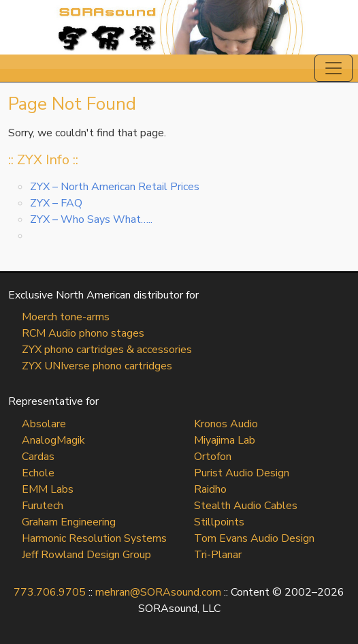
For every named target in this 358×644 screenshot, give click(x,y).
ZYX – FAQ (56, 203)
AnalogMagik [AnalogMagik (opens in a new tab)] (53, 440)
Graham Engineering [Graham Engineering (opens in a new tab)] (69, 522)
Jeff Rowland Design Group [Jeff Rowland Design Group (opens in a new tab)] (86, 555)
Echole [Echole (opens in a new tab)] (38, 473)
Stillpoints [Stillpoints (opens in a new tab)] (219, 522)
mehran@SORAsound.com (158, 592)
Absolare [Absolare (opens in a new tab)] (44, 424)
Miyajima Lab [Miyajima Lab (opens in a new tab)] (225, 440)
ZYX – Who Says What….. (91, 219)
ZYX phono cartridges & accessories (107, 350)
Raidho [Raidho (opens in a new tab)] (210, 489)
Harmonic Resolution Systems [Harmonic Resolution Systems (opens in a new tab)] (94, 538)
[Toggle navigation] (333, 68)
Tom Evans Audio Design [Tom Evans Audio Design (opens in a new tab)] (254, 538)
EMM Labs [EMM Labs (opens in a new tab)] (48, 489)
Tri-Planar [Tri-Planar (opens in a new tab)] (218, 555)
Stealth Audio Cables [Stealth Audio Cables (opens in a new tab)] (246, 506)
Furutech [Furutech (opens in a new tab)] (43, 506)
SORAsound (179, 27)
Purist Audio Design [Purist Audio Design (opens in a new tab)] (242, 473)
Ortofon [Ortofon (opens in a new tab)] (213, 457)
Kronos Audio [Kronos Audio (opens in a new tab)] (226, 424)
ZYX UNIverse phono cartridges (97, 366)
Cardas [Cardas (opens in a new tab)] (38, 457)
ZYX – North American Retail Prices (115, 187)
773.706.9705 (50, 592)
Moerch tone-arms (66, 317)
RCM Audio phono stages (83, 333)
